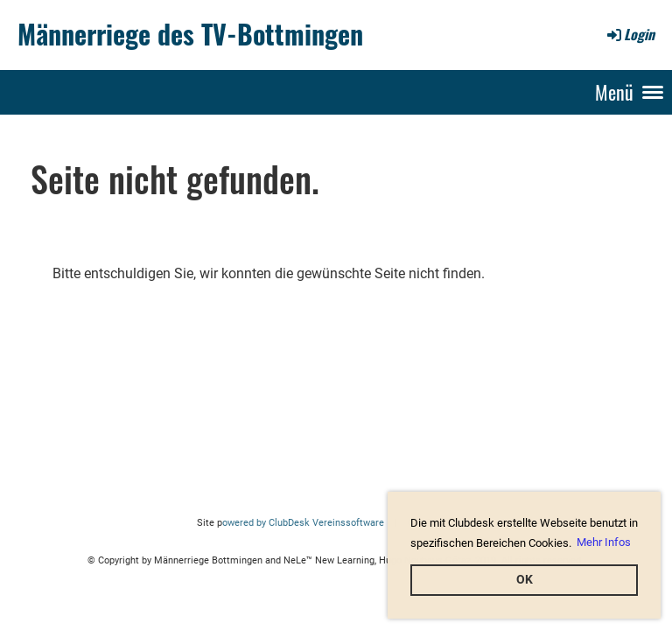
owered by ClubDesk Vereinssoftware (303, 523)
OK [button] (525, 580)
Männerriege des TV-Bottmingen (190, 34)
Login (630, 34)
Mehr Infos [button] (604, 542)
